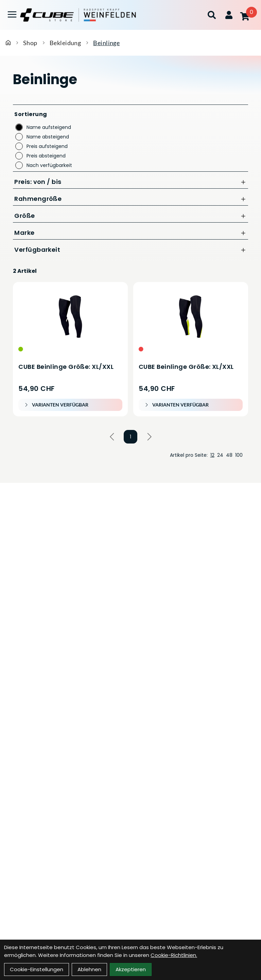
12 (212, 455)
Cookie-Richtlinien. (174, 955)
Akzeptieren (131, 969)
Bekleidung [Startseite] (65, 43)
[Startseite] (8, 43)
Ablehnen (89, 969)
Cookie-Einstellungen (37, 969)
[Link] (12, 14)
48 (229, 455)
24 (220, 455)
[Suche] (212, 15)
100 (239, 455)
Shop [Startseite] (30, 43)
